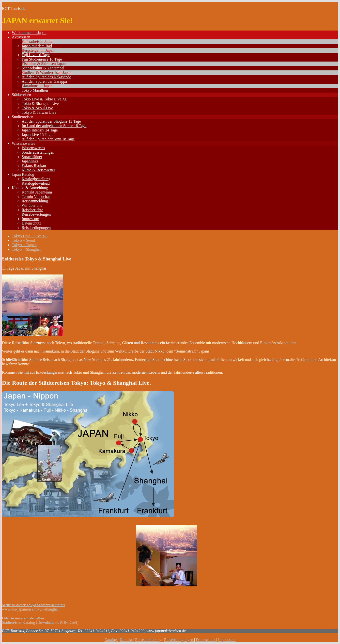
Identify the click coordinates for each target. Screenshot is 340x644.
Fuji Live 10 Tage (36, 55)
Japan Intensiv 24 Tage (40, 130)
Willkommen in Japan (29, 33)
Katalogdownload (36, 183)
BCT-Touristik (13, 8)
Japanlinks (30, 161)
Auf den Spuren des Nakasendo (46, 77)
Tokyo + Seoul (23, 240)
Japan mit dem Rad (37, 46)
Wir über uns (32, 205)
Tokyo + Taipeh (24, 245)
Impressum (30, 219)
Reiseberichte (32, 210)
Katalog (111, 640)
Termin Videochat (36, 197)
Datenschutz (31, 223)
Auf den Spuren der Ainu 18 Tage (48, 139)
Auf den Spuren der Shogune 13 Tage (51, 121)
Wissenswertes (23, 143)
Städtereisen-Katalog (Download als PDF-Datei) (40, 622)
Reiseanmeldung (35, 201)
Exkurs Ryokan (34, 166)
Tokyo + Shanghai (26, 249)
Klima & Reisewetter (38, 170)
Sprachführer (32, 157)
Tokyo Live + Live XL (30, 236)
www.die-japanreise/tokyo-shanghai (30, 609)
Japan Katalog (23, 174)
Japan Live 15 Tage (37, 135)
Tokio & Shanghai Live (40, 104)
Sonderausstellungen (38, 152)
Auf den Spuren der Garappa (44, 81)
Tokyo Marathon (35, 90)
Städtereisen (21, 95)
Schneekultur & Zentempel (43, 68)
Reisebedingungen (36, 228)
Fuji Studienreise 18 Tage (42, 59)
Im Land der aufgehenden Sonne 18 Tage (54, 126)
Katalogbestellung (36, 179)
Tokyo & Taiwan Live (39, 112)
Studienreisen (23, 117)
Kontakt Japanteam (37, 192)
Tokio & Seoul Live (37, 108)
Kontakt (126, 640)
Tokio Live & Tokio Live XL (45, 99)
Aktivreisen (21, 37)
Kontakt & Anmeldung (30, 188)
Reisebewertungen (36, 214)
